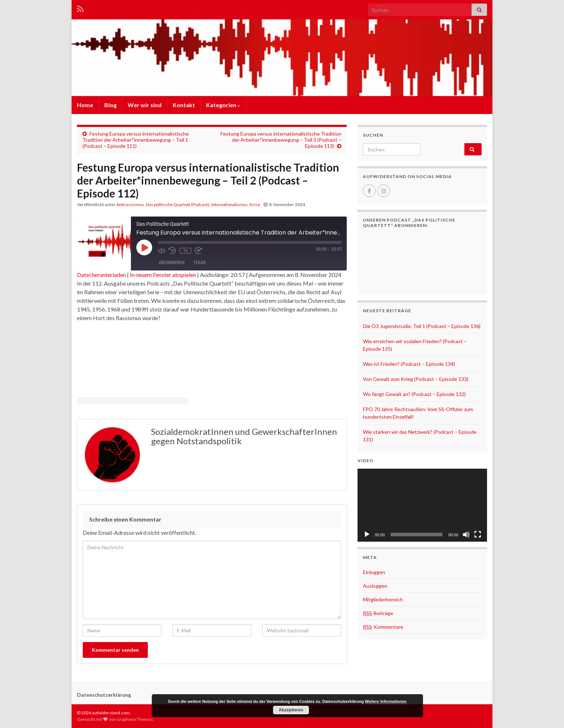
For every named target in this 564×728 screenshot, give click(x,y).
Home (85, 105)
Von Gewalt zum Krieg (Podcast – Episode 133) (416, 379)
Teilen (199, 262)
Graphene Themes (135, 719)
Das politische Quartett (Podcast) (178, 204)
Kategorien (223, 105)
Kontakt (184, 105)
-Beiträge (378, 613)
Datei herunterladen (101, 275)
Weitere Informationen (386, 701)
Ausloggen (375, 586)
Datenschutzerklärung (104, 695)
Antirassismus (130, 204)
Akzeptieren (291, 710)
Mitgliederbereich (383, 599)
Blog (110, 105)
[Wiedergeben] (367, 534)
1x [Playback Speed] (185, 251)
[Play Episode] (144, 247)
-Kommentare (383, 627)
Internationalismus (229, 204)
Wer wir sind (145, 105)
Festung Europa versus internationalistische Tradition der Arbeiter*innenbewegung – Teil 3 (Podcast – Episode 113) (281, 140)
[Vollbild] (478, 534)
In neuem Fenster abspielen (163, 275)
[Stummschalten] (466, 534)
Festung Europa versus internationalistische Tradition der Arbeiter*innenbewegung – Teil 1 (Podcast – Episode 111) (136, 140)
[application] (422, 505)
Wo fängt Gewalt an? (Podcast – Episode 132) (414, 394)
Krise (255, 204)
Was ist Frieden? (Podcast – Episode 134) (409, 364)
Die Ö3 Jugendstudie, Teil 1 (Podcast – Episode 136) (422, 326)
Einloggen (374, 572)
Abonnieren (172, 262)
